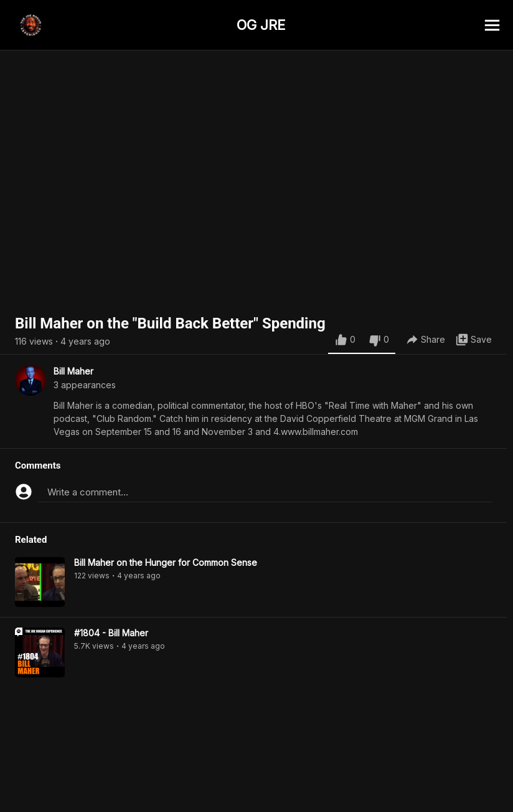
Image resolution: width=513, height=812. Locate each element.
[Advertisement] (256, 784)
